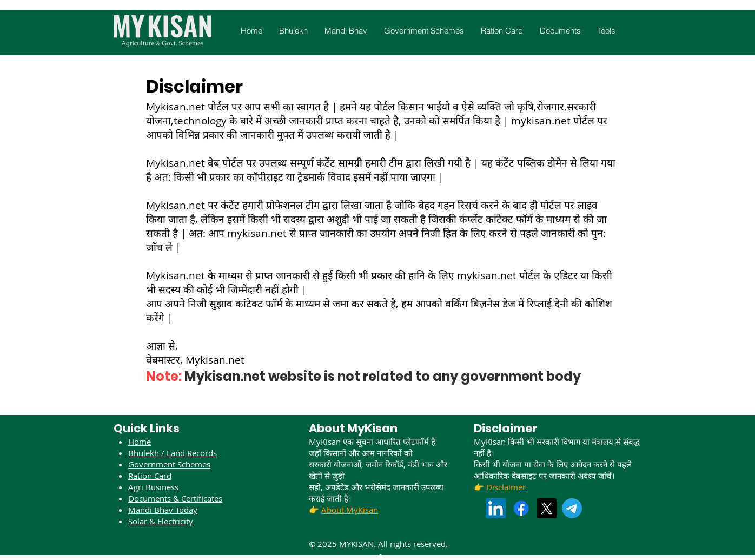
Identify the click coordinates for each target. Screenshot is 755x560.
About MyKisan (350, 510)
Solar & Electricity (161, 521)
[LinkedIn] (496, 508)
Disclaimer (506, 487)
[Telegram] (572, 508)
